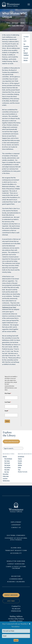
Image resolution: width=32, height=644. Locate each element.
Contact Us (16, 529)
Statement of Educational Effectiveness (16, 541)
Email (7, 411)
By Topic (7, 461)
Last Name (8, 402)
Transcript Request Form (16, 552)
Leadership (16, 527)
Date (19, 467)
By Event (7, 463)
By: (24, 44)
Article (23, 23)
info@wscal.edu (16, 613)
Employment (16, 524)
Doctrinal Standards (16, 537)
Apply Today (11, 603)
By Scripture (8, 459)
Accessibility (16, 555)
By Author (8, 467)
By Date (7, 470)
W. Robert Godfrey (26, 53)
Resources (15, 23)
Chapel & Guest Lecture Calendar (16, 569)
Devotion (6, 474)
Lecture (5, 478)
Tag (19, 470)
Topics (20, 459)
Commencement (16, 581)
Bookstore (16, 578)
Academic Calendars (16, 584)
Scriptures (21, 456)
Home (8, 23)
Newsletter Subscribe (16, 563)
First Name (8, 393)
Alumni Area (16, 550)
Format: (26, 58)
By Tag (7, 472)
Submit (7, 421)
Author (20, 465)
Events (20, 461)
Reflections (6, 481)
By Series (7, 465)
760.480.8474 (16, 611)
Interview (6, 476)
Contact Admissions (16, 566)
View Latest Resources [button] (11, 441)
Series (20, 463)
